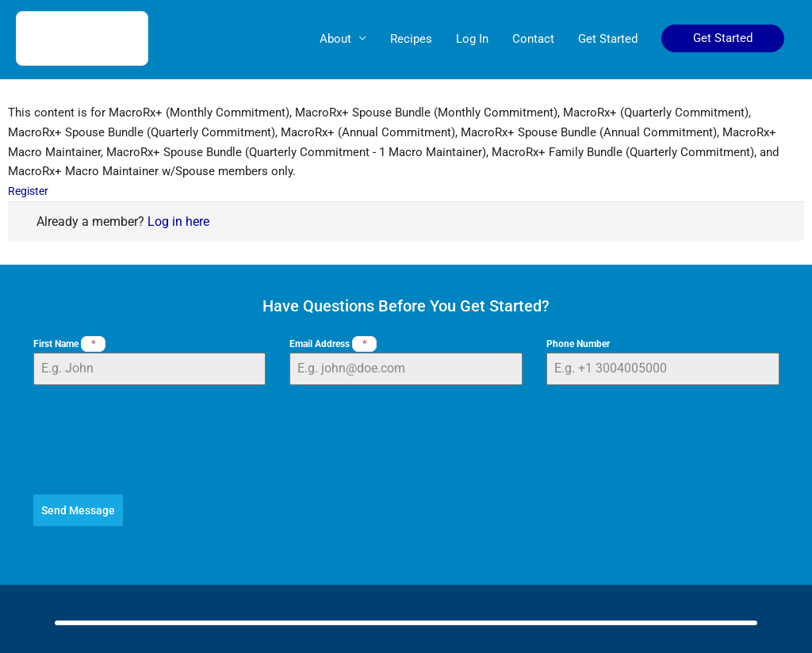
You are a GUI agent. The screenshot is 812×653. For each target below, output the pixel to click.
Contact (533, 40)
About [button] (335, 40)
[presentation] (406, 440)
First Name (69, 344)
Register (30, 191)
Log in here (178, 221)
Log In (472, 40)
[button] (723, 39)
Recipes (411, 40)
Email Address (333, 344)
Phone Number (578, 344)
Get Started (608, 40)
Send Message (78, 510)
